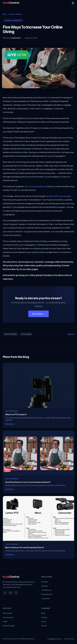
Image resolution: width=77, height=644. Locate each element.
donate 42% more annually (59, 196)
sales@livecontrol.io (55, 639)
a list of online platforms (36, 186)
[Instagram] (10, 593)
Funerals (44, 586)
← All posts (70, 334)
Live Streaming (26, 334)
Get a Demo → (38, 314)
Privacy (44, 626)
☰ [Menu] (73, 3)
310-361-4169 (69, 639)
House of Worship (15, 14)
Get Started (7, 613)
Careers (44, 617)
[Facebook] (5, 593)
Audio (5, 621)
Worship (44, 582)
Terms (44, 621)
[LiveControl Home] (11, 3)
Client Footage (9, 626)
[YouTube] (16, 593)
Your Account (8, 617)
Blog (5, 14)
